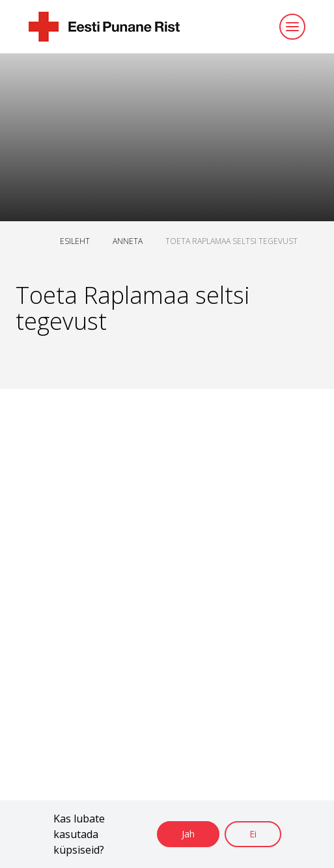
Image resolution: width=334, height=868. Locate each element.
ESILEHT (75, 241)
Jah (188, 834)
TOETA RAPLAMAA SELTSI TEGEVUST (231, 241)
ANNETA (128, 241)
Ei (253, 834)
